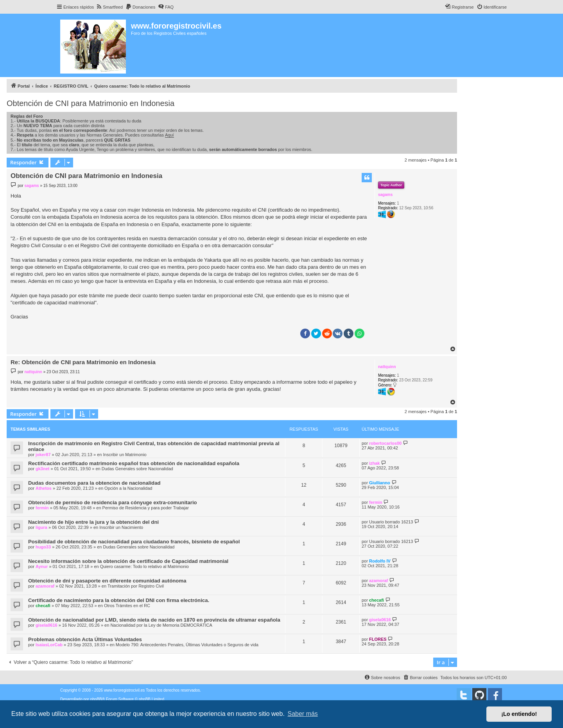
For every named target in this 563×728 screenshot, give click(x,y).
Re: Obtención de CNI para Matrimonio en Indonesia (83, 362)
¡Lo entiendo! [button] (519, 714)
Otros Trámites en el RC (127, 606)
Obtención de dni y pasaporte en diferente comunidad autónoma (107, 581)
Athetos (44, 488)
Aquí (169, 135)
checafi (43, 606)
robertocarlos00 (385, 443)
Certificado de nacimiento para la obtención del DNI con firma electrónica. (119, 600)
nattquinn (387, 367)
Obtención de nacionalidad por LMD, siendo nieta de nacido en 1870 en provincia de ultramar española (154, 620)
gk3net (42, 469)
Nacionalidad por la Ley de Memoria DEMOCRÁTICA (161, 625)
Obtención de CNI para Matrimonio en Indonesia (91, 103)
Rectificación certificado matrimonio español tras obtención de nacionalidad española (134, 463)
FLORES (378, 639)
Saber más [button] (303, 714)
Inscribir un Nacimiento (121, 527)
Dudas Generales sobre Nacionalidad (137, 469)
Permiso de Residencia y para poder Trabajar (146, 508)
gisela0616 (47, 625)
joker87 (43, 455)
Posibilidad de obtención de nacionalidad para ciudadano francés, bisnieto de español (134, 542)
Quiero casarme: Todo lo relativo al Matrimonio (144, 566)
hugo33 (43, 547)
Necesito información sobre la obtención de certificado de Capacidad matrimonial (128, 561)
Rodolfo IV (380, 561)
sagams (385, 195)
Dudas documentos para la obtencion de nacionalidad (94, 483)
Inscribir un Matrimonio (125, 455)
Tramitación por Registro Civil (136, 586)
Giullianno (380, 483)
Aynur (42, 566)
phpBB (96, 699)
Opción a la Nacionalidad (128, 488)
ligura (41, 527)
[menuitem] (109, 7)
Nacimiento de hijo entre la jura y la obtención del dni (93, 522)
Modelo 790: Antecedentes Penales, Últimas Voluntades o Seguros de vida (187, 645)
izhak (375, 463)
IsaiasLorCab (49, 645)
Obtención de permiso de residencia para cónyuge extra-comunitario (113, 502)
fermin (42, 508)
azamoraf (45, 586)
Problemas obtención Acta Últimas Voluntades (85, 639)
